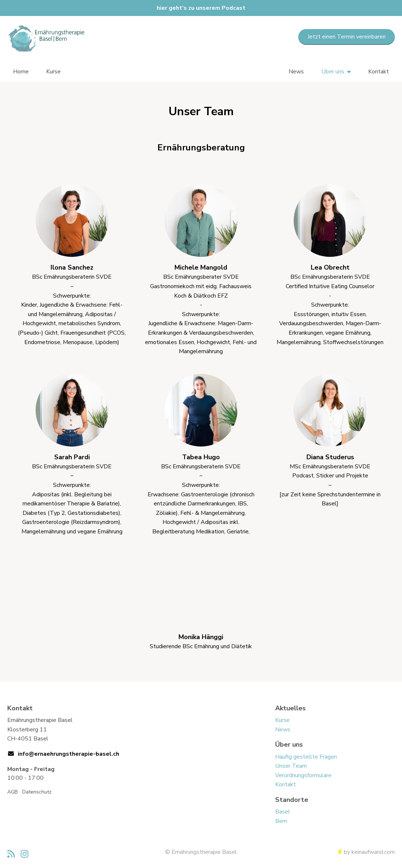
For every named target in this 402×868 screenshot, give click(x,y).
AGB (13, 792)
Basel (283, 812)
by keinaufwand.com (366, 852)
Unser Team (291, 766)
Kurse (53, 72)
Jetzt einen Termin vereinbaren (347, 37)
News (296, 72)
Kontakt (379, 72)
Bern (281, 821)
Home (21, 72)
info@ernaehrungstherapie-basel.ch (69, 754)
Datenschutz (37, 792)
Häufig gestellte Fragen (306, 757)
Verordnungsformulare (303, 775)
